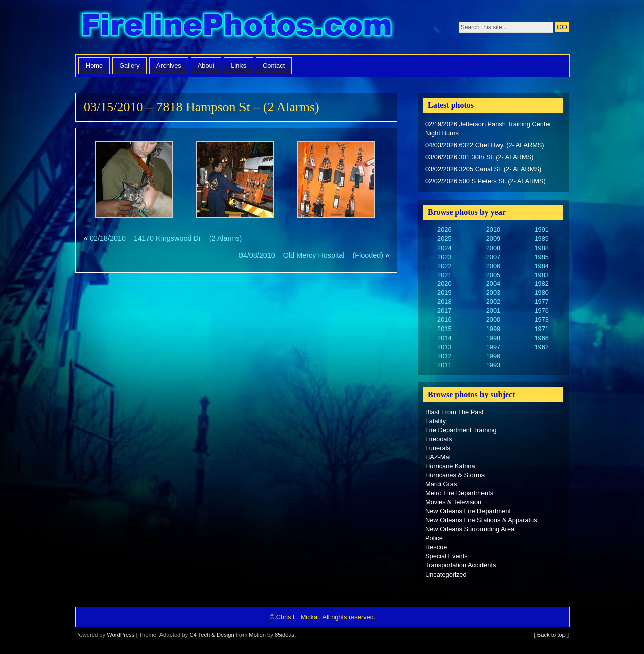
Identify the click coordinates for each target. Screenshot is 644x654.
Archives (169, 66)
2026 (444, 230)
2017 (444, 311)
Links (238, 66)
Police (434, 538)
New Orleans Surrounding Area (470, 529)
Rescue (436, 547)
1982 (541, 283)
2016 (444, 320)
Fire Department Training (461, 430)
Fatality (435, 421)
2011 (444, 365)
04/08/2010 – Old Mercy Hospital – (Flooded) (311, 255)
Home (94, 66)
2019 (444, 293)
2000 (493, 320)
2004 (493, 283)
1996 (493, 356)
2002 (493, 302)
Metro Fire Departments (459, 493)
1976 (541, 311)
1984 (541, 266)
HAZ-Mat (438, 457)
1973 (541, 320)
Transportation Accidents (460, 565)
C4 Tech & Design (212, 635)
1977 (541, 302)
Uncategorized (446, 574)
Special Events (447, 556)
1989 (541, 239)
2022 (444, 266)
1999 (493, 329)
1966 (541, 338)
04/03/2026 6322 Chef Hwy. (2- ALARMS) (485, 145)
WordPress (120, 635)
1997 (493, 347)
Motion (257, 635)
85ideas (285, 635)
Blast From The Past (454, 412)
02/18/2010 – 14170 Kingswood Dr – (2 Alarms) (166, 238)
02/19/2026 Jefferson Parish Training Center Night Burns (488, 129)
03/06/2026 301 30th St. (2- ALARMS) (479, 157)
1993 (493, 365)
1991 (541, 230)
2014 (444, 338)
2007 (493, 257)
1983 (541, 275)
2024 (444, 248)
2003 (493, 293)
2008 (493, 248)
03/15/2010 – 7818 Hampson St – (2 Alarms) (202, 107)
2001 (493, 311)
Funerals (438, 448)
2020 (444, 283)
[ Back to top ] (551, 635)
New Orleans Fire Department (468, 511)
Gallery (130, 66)
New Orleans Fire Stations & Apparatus (481, 520)
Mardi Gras (441, 484)
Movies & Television (453, 502)
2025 (444, 239)
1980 (541, 293)
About (206, 66)
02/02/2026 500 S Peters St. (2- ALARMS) (486, 181)
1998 (493, 338)
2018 (444, 302)
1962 (541, 347)
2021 (444, 275)
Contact (274, 66)
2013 (444, 347)
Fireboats (438, 439)
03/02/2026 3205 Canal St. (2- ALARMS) (483, 169)
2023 (444, 257)
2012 (444, 356)
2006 (493, 266)
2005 (493, 275)
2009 (493, 239)
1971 (541, 329)
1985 (541, 257)
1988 (541, 248)
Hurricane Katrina (450, 466)
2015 (444, 329)
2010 (493, 230)
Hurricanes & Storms (455, 475)
